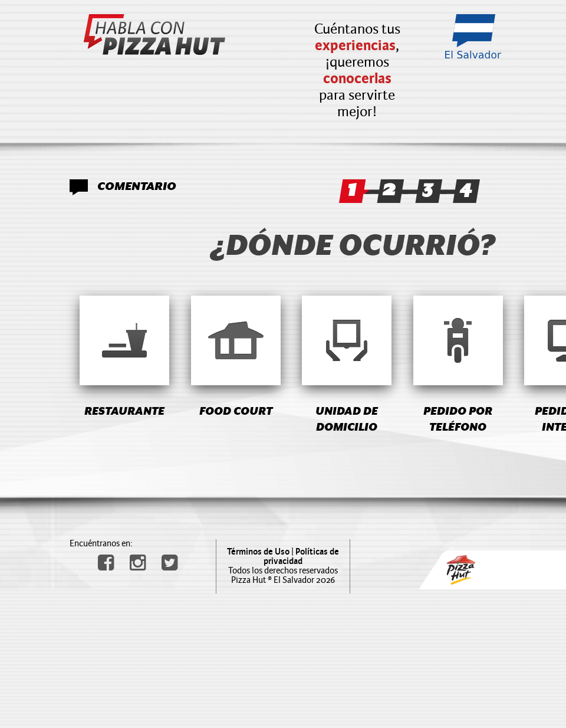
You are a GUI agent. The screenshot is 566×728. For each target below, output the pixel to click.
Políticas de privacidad (301, 557)
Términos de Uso (258, 552)
